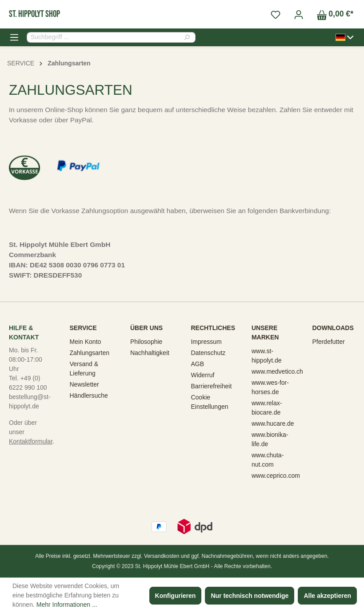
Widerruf (202, 375)
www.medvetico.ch (277, 371)
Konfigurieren (176, 596)
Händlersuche (88, 395)
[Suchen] (190, 37)
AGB (197, 364)
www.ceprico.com (276, 476)
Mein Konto (85, 342)
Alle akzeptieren (327, 596)
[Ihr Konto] (299, 14)
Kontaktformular (31, 441)
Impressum (206, 342)
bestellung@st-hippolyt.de (30, 401)
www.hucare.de (273, 423)
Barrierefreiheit (211, 386)
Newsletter (84, 384)
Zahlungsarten (89, 353)
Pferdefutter (328, 342)
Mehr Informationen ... (67, 605)
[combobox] (105, 37)
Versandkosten (162, 556)
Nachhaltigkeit (150, 353)
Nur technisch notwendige (250, 596)
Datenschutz (208, 353)
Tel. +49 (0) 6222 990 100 (28, 383)
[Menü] (14, 37)
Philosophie (146, 342)
